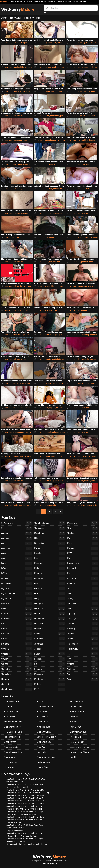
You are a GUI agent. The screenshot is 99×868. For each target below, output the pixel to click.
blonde (27, 67)
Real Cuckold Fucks (13, 732)
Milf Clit (40, 702)
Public (82, 558)
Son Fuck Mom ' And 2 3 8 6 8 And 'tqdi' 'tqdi (24, 809)
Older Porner (10, 742)
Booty (16, 629)
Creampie (16, 679)
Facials (49, 553)
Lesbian (49, 659)
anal (14, 43)
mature (60, 43)
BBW (16, 568)
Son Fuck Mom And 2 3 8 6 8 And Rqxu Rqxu (25, 839)
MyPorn (73, 722)
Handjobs (49, 604)
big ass (86, 43)
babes (15, 164)
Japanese (49, 644)
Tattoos (82, 634)
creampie (93, 335)
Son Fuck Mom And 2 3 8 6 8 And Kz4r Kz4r (24, 820)
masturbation (57, 359)
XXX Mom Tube (11, 712)
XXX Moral (42, 712)
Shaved (82, 594)
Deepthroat (49, 533)
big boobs (25, 335)
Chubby (16, 659)
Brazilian (16, 634)
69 (16, 528)
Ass (16, 558)
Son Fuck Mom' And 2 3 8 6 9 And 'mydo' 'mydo (26, 833)
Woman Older (76, 707)
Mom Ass (41, 747)
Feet (49, 558)
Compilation (16, 674)
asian (80, 43)
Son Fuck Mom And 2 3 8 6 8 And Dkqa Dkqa (25, 812)
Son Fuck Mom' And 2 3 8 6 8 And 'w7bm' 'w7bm (26, 779)
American (16, 538)
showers (91, 286)
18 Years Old (16, 523)
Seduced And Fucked (15, 828)
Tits (82, 654)
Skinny (82, 599)
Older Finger (43, 722)
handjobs (55, 67)
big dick (86, 237)
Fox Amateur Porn (12, 737)
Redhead (82, 568)
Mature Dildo (43, 767)
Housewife (49, 624)
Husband (49, 629)
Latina (49, 654)
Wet (82, 674)
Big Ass (16, 578)
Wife (82, 679)
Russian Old (75, 737)
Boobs (16, 624)
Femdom (49, 563)
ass (18, 43)
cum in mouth (63, 432)
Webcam (82, 669)
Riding (82, 573)
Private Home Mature (80, 752)
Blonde (16, 614)
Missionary (82, 523)
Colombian (16, 669)
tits (61, 213)
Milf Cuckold (42, 717)
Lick (49, 664)
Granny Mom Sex (45, 707)
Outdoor (82, 533)
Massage (49, 674)
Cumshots (49, 528)
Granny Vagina (44, 732)
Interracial (49, 639)
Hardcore (49, 609)
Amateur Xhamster (14, 822)
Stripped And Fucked (15, 831)
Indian (49, 634)
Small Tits (82, 604)
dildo (61, 286)
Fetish (49, 568)
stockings (55, 213)
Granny (49, 594)
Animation (16, 548)
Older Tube (9, 707)
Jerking (49, 649)
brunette (60, 408)
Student (82, 624)
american (16, 213)
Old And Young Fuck (15, 782)
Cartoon (16, 649)
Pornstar (82, 548)
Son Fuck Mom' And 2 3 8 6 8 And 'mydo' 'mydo (26, 806)
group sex (20, 432)
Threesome (82, 644)
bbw (51, 164)
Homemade (49, 619)
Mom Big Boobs (11, 747)
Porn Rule (41, 752)
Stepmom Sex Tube (65, 2)
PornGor (74, 717)
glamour (85, 262)
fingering (56, 335)
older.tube (28, 2)
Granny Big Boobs (45, 742)
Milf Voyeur (9, 767)
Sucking (82, 629)
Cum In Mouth (16, 689)
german (56, 481)
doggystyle (86, 67)
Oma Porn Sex (11, 762)
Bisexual (16, 604)
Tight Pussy (82, 649)
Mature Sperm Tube (46, 757)
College (16, 664)
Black (16, 609)
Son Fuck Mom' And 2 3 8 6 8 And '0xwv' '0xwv (25, 817)
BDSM (16, 573)
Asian (16, 553)
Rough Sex (82, 578)
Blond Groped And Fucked (17, 787)
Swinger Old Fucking (79, 747)
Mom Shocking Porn (13, 752)
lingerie (48, 359)
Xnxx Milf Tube (77, 702)
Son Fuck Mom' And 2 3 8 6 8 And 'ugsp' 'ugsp (25, 803)
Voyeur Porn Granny (46, 737)
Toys (82, 659)
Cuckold (16, 684)
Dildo (49, 538)
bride (20, 164)
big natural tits (51, 43)
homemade (94, 43)
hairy (25, 140)
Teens (82, 639)
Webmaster (46, 863)
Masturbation (49, 679)
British (16, 639)
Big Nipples (16, 599)
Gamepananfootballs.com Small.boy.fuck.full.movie (27, 844)
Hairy (49, 599)
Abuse (55, 863)
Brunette (16, 644)
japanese (29, 91)
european (16, 408)
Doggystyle (49, 543)
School (82, 588)
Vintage (82, 664)
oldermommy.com (40, 2)
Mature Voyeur (11, 757)
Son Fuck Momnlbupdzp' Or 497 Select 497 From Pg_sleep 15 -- (32, 793)
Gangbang (49, 578)
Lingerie (49, 669)
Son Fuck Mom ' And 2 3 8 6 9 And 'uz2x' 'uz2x (25, 801)
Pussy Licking (82, 563)
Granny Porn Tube (79, 2)
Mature (49, 684)
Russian (82, 583)
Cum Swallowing (49, 523)
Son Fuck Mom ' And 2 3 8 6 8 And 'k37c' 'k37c (25, 784)
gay (27, 213)
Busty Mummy (43, 762)
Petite (82, 543)
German (49, 588)
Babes (16, 563)
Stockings (82, 619)
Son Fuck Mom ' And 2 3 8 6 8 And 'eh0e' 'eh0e (25, 790)
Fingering (49, 573)
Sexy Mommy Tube (79, 732)
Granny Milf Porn (12, 702)
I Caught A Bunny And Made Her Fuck (22, 836)
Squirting (82, 614)
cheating (27, 164)
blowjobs (24, 43)
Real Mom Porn (77, 742)
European (49, 548)
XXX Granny (52, 2)
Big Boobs (16, 583)
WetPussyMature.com (59, 861)
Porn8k (73, 757)
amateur (8, 43)
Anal (16, 543)
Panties (82, 538)
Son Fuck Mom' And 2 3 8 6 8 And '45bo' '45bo (25, 795)
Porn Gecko (75, 727)
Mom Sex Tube (77, 712)
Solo (82, 609)
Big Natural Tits (16, 594)
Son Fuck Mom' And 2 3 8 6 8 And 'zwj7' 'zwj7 (25, 798)
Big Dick (16, 588)
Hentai (49, 614)
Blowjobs (16, 619)
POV (82, 553)
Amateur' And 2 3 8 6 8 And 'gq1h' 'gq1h (22, 814)
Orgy (82, 528)
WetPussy (18, 9)
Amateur (16, 533)
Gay (49, 583)
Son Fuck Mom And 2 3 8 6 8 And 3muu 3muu (25, 825)
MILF (49, 689)
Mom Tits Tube (44, 727)
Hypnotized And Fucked (16, 841)
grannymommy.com (16, 2)
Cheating (16, 654)
